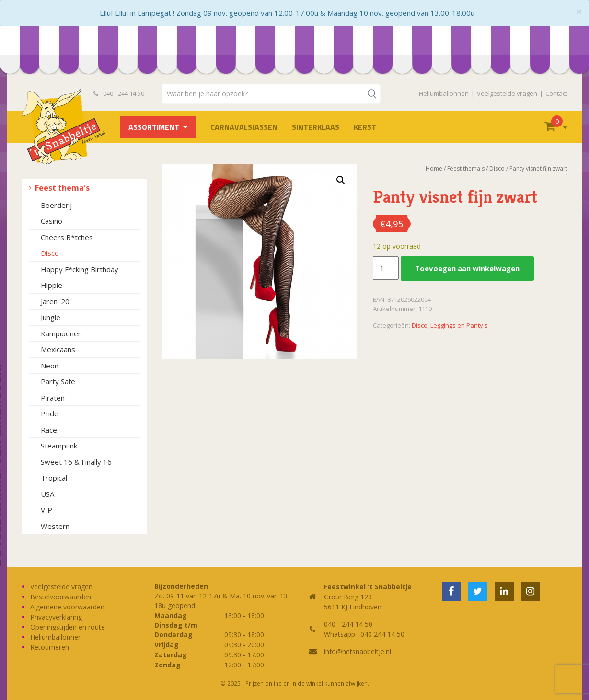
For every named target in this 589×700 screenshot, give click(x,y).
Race (49, 430)
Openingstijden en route (68, 627)
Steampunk (59, 446)
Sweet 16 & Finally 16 (76, 462)
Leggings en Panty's (459, 325)
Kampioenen (61, 333)
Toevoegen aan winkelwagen (467, 268)
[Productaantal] (386, 268)
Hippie (52, 285)
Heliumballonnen (444, 93)
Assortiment (154, 127)
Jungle (51, 317)
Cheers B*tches (67, 237)
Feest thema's (62, 188)
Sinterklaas (316, 127)
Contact (556, 93)
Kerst (365, 127)
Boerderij (56, 205)
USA (47, 494)
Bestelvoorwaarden (61, 597)
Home (434, 168)
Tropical (54, 478)
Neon (50, 366)
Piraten (53, 398)
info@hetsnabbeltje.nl (358, 651)
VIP (46, 510)
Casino (52, 221)
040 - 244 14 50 (119, 93)
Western (55, 526)
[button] (341, 180)
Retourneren (50, 647)
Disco (50, 253)
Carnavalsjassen (244, 127)
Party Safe (58, 381)
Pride (50, 413)
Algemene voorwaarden (67, 607)
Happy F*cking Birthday (80, 269)
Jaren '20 (55, 301)
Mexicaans (58, 349)
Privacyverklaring (56, 617)
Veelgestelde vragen (507, 93)
